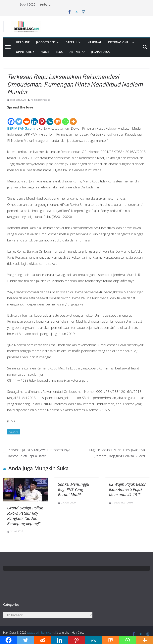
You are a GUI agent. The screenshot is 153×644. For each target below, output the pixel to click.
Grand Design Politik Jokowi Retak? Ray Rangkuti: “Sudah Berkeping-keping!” (25, 516)
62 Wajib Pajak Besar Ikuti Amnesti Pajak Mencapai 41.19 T (127, 489)
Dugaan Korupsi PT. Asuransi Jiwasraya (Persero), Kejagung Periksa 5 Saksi (119, 453)
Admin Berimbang (40, 100)
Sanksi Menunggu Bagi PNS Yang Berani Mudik (74, 489)
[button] (57, 42)
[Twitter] (19, 118)
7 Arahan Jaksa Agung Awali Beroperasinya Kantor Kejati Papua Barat (37, 453)
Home (45, 52)
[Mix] (58, 118)
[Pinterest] (42, 118)
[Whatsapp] (65, 118)
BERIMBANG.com (21, 128)
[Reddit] (27, 118)
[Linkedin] (34, 118)
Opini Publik (25, 52)
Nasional (95, 42)
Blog (59, 52)
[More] (73, 118)
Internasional (119, 42)
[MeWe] (50, 118)
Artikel (75, 52)
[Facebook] (11, 118)
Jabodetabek (45, 42)
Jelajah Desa (100, 52)
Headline (23, 42)
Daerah (71, 42)
